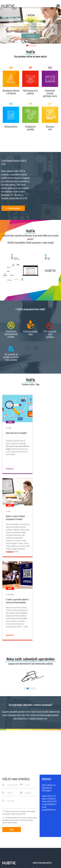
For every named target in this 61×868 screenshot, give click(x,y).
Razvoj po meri (38, 802)
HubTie (30, 52)
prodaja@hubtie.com (44, 841)
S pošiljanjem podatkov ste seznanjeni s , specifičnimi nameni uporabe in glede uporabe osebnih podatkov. (20, 737)
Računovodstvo (38, 795)
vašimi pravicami (25, 737)
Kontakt (5, 834)
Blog (4, 831)
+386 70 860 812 (44, 831)
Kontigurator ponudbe (40, 799)
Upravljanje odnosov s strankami (43, 786)
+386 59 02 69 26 (45, 834)
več (24, 731)
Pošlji (12, 747)
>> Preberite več (30, 36)
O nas (4, 828)
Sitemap (57, 865)
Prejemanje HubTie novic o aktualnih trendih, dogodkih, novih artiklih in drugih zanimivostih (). (19, 730)
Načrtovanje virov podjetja (41, 789)
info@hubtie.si (42, 837)
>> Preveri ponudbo (13, 208)
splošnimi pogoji (32, 735)
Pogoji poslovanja (8, 837)
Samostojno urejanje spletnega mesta (45, 792)
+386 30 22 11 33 (44, 828)
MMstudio (49, 865)
